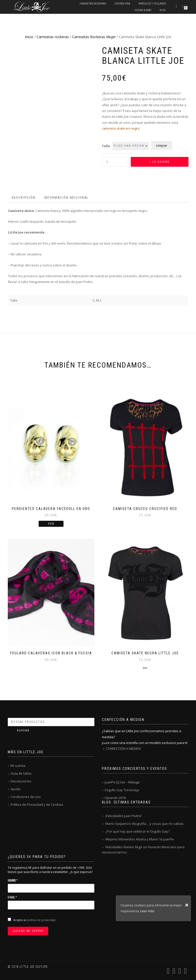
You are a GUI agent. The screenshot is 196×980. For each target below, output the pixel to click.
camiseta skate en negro (121, 128)
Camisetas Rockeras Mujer (94, 37)
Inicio (29, 37)
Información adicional (66, 197)
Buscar (23, 731)
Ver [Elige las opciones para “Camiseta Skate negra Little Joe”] (145, 668)
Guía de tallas (21, 773)
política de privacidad (41, 920)
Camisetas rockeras (93, 4)
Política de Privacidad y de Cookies (37, 804)
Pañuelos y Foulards (152, 4)
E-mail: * (12, 898)
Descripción (24, 197)
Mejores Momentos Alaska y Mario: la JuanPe (140, 839)
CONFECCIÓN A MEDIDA (123, 748)
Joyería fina (122, 4)
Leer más (147, 911)
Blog (163, 10)
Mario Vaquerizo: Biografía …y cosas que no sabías (145, 824)
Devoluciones (21, 781)
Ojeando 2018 (115, 798)
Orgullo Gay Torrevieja (122, 790)
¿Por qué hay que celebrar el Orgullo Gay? (138, 831)
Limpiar (162, 145)
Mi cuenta (18, 766)
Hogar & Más (143, 10)
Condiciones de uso (26, 797)
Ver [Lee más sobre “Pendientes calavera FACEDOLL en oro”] (51, 524)
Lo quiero (161, 162)
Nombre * (13, 881)
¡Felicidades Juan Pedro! (123, 816)
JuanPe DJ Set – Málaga (122, 782)
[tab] (24, 198)
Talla (106, 146)
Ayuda (15, 789)
